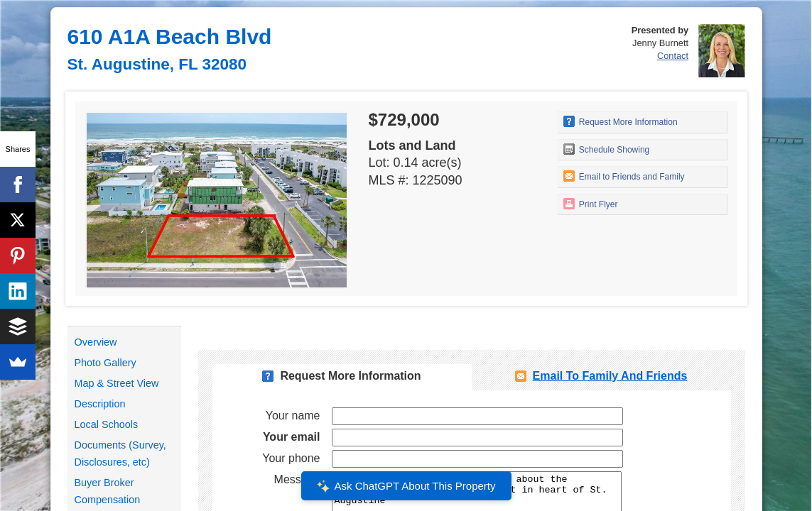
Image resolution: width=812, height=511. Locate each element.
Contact (673, 56)
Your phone (291, 458)
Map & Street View (117, 383)
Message (297, 479)
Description (100, 404)
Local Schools (107, 424)
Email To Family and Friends (610, 376)
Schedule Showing (607, 149)
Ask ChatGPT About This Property (406, 486)
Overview (96, 342)
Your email (292, 437)
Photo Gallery (105, 363)
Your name (293, 416)
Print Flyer (591, 204)
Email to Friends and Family (624, 176)
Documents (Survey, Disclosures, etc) (120, 454)
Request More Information (621, 121)
